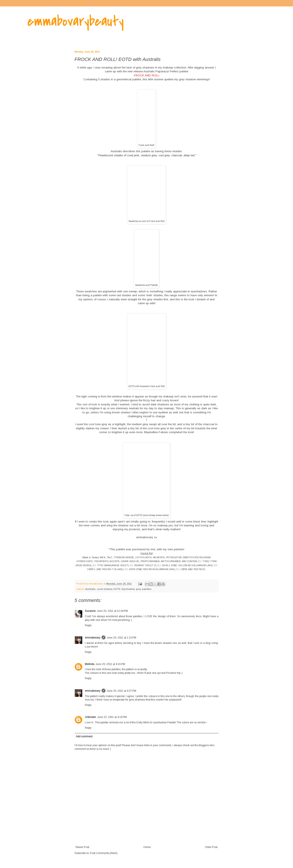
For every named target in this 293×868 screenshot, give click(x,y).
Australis (116, 151)
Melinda (90, 664)
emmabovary (93, 638)
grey (138, 589)
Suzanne (90, 611)
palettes (147, 589)
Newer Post (82, 847)
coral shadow (105, 589)
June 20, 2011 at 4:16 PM (110, 664)
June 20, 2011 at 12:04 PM (112, 611)
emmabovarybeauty (76, 21)
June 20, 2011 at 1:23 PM (121, 638)
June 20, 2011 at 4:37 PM (121, 691)
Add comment (84, 736)
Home (147, 847)
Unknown (90, 717)
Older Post (211, 847)
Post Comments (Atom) (104, 853)
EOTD (117, 589)
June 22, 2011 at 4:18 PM (112, 717)
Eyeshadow (128, 589)
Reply (88, 625)
